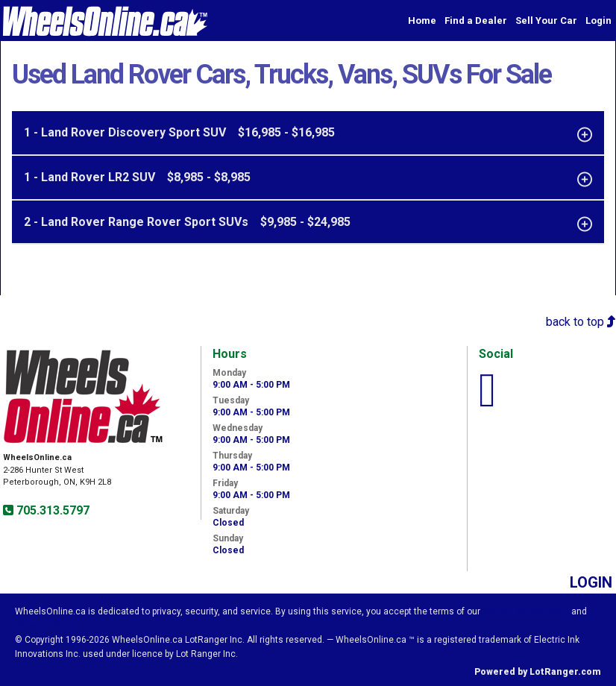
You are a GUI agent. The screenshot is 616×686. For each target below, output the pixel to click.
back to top (581, 322)
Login (598, 21)
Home (422, 21)
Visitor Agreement (526, 611)
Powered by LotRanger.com (538, 672)
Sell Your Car (546, 21)
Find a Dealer (476, 21)
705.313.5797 (51, 510)
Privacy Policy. (48, 626)
